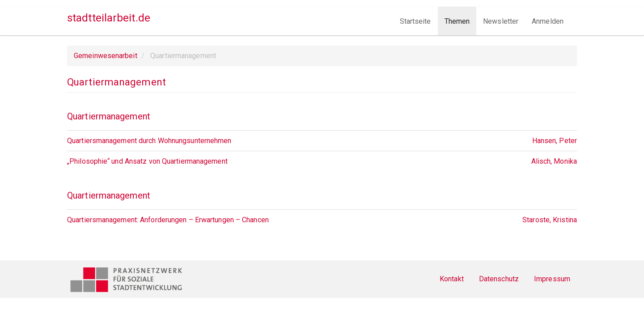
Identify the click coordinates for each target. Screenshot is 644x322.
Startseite (415, 21)
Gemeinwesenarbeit (106, 56)
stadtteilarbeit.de (109, 18)
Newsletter (501, 21)
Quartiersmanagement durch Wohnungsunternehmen (149, 141)
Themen (457, 21)
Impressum (552, 279)
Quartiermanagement (109, 116)
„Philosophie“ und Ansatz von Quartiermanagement (147, 161)
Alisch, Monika (554, 161)
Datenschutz (499, 279)
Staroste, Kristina (550, 220)
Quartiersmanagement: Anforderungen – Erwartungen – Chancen (168, 220)
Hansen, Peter (555, 141)
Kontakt (452, 279)
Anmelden (548, 21)
